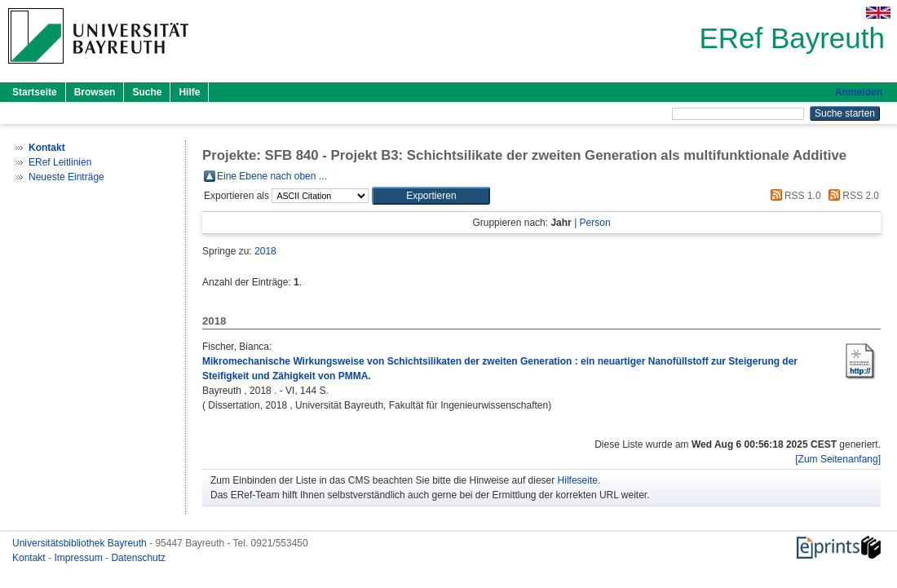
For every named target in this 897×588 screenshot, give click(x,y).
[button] (431, 196)
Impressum (80, 558)
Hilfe (189, 92)
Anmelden (859, 92)
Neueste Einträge (66, 177)
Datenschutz (138, 558)
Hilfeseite (578, 480)
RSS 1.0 (793, 196)
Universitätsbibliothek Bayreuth (81, 543)
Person (595, 223)
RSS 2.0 (851, 196)
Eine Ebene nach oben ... (272, 176)
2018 (265, 251)
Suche (147, 92)
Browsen (95, 92)
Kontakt (30, 558)
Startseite (35, 92)
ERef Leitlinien (60, 162)
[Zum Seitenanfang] (838, 459)
